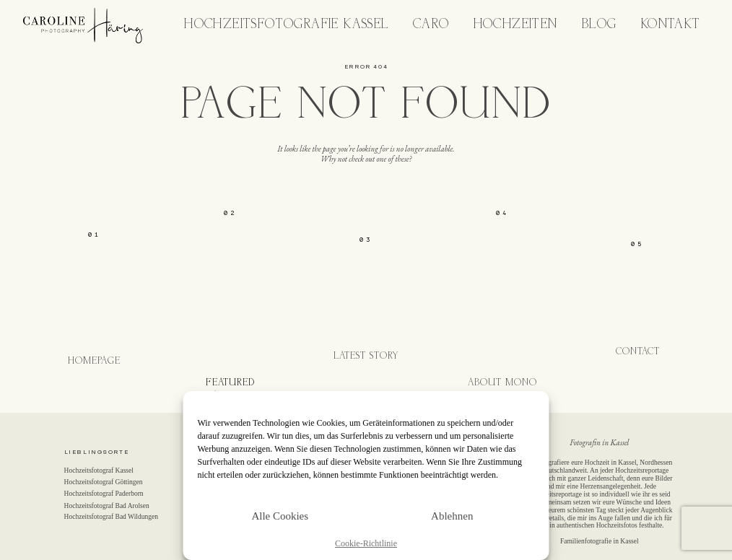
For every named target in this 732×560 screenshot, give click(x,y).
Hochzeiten (516, 25)
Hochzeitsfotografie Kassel (286, 25)
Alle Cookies (280, 516)
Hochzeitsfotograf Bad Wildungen (111, 517)
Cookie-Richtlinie (366, 544)
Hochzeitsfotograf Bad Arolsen (107, 506)
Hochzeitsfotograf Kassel (99, 471)
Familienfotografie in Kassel (600, 541)
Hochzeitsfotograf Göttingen (104, 482)
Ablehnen (452, 516)
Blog (600, 25)
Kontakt (671, 25)
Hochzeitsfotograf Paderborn (104, 494)
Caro (431, 25)
